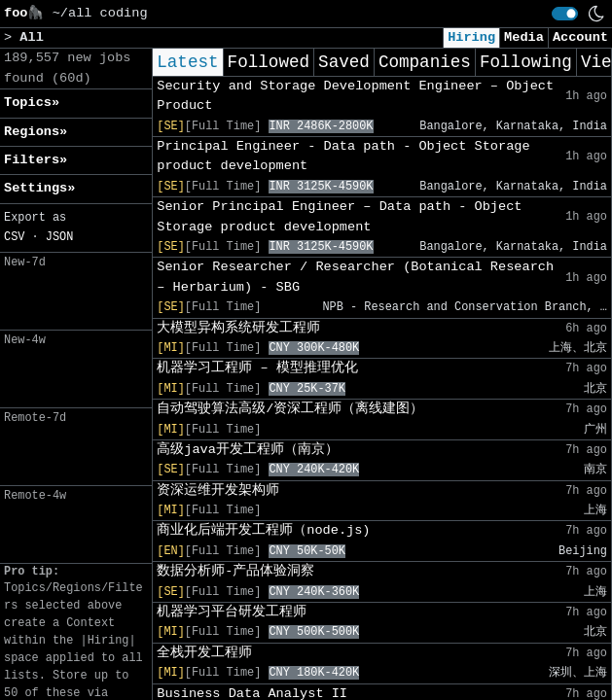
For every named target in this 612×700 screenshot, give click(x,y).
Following (526, 62)
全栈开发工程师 (204, 653)
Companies (425, 62)
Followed (269, 62)
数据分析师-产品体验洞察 (235, 571)
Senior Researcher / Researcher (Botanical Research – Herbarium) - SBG (355, 277)
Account (580, 37)
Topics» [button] (32, 103)
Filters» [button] (36, 160)
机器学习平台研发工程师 (232, 612)
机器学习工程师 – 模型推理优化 (257, 368)
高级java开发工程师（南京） (248, 450)
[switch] (565, 14)
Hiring (471, 37)
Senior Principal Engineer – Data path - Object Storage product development (339, 216)
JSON (60, 237)
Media (524, 37)
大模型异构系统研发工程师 (238, 328)
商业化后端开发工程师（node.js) (263, 530)
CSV (14, 237)
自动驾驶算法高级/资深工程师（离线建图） (290, 409)
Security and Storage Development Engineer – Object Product (355, 96)
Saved (344, 62)
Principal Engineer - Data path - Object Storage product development (343, 156)
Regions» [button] (36, 132)
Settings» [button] (39, 188)
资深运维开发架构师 (218, 490)
